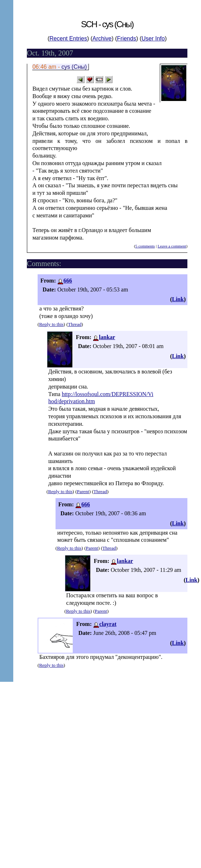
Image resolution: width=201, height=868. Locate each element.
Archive (102, 38)
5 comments (145, 246)
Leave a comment (172, 246)
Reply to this (51, 324)
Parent (83, 491)
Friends (127, 38)
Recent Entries (68, 38)
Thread (75, 324)
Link (178, 299)
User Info (153, 38)
